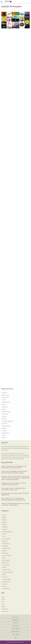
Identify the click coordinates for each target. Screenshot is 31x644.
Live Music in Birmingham (7, 421)
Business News (5, 395)
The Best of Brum (6, 433)
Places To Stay (15, 634)
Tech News (4, 431)
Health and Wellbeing (7, 532)
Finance (4, 515)
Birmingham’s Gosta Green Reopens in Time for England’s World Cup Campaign (14, 484)
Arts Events (4, 393)
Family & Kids (5, 407)
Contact (3, 599)
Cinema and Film (6, 397)
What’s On (15, 623)
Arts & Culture (15, 617)
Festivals (4, 409)
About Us (3, 597)
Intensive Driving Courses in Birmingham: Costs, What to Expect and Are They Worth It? (14, 467)
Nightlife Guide (16, 620)
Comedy (4, 400)
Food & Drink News (6, 412)
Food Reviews (5, 414)
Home (3, 602)
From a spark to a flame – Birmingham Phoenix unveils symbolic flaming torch (14, 489)
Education (4, 405)
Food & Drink (15, 626)
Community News (6, 402)
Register (3, 607)
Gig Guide (4, 416)
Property (4, 517)
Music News (5, 424)
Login (3, 604)
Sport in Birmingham (7, 555)
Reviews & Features (6, 426)
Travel (4, 536)
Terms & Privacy (5, 611)
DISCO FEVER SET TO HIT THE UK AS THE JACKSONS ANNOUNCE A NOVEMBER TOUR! (13, 499)
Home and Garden (6, 548)
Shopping (4, 428)
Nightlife (4, 574)
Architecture (5, 527)
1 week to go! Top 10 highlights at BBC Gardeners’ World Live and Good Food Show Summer (14, 472)
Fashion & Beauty (6, 560)
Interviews (4, 419)
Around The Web (6, 589)
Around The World (6, 539)
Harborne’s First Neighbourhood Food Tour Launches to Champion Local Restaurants (15, 504)
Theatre (4, 435)
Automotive (5, 541)
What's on (4, 438)
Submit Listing (5, 609)
